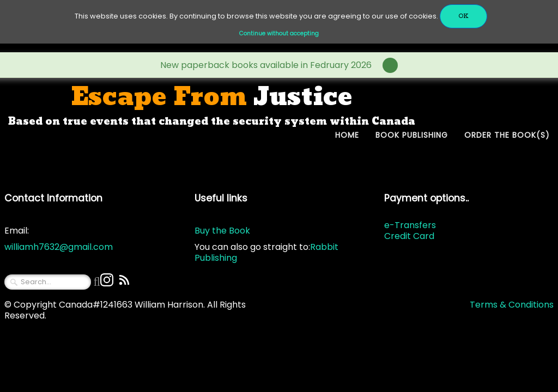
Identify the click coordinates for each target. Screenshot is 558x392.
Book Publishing (412, 135)
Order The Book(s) (507, 135)
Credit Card (409, 236)
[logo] (212, 105)
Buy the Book (222, 231)
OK (463, 16)
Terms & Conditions (512, 305)
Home (347, 135)
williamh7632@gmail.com (59, 247)
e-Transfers (410, 225)
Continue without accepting (279, 33)
